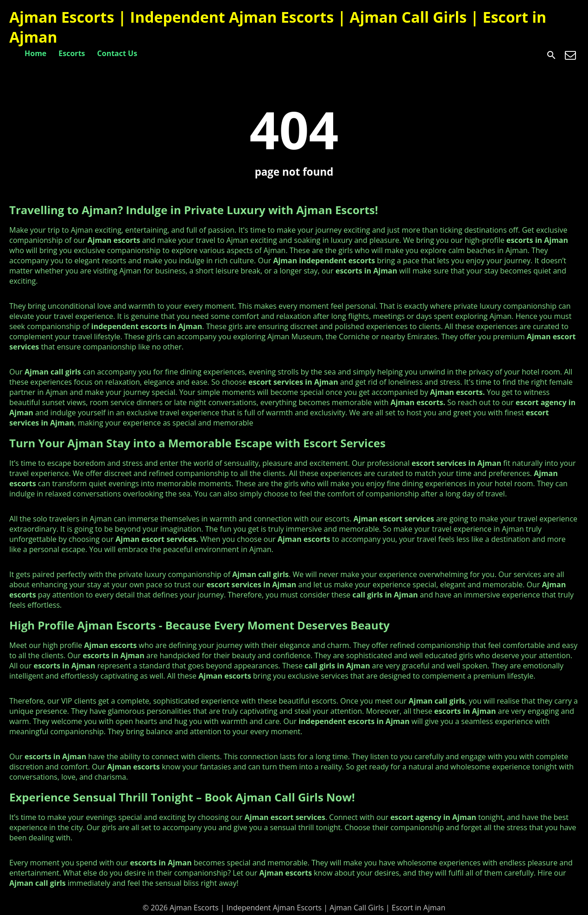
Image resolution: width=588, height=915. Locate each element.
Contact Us (117, 53)
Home (35, 53)
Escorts (72, 53)
